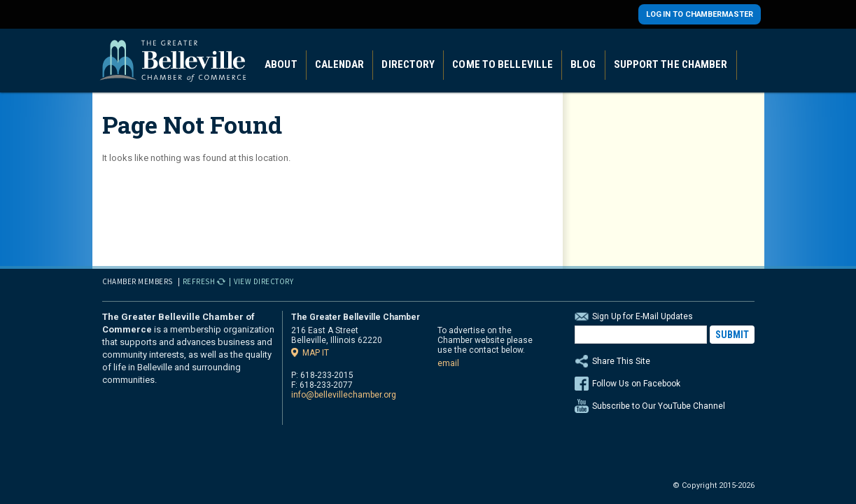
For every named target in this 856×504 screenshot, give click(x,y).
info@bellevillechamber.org (344, 395)
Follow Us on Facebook (636, 384)
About (281, 64)
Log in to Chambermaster (700, 14)
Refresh (199, 281)
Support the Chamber (671, 64)
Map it (316, 352)
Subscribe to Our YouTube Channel (659, 406)
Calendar (340, 64)
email (448, 363)
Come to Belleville (503, 64)
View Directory (264, 281)
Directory (408, 64)
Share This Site (664, 361)
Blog (583, 64)
